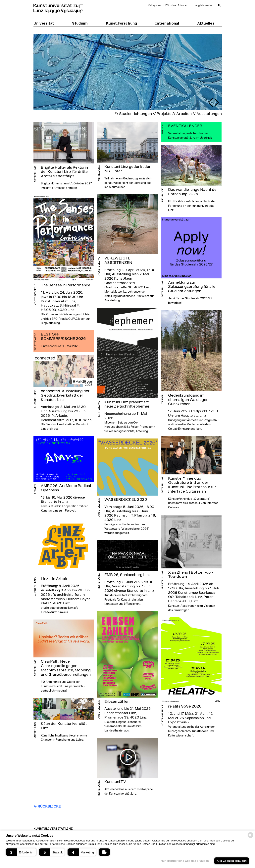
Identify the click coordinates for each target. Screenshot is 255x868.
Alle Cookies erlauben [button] (231, 861)
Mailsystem (155, 5)
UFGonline (170, 5)
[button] (21, 852)
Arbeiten (184, 114)
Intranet (183, 5)
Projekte (164, 114)
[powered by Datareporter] (250, 838)
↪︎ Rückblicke (47, 807)
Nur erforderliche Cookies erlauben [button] (185, 861)
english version (204, 5)
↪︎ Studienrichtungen (133, 114)
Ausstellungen (209, 114)
